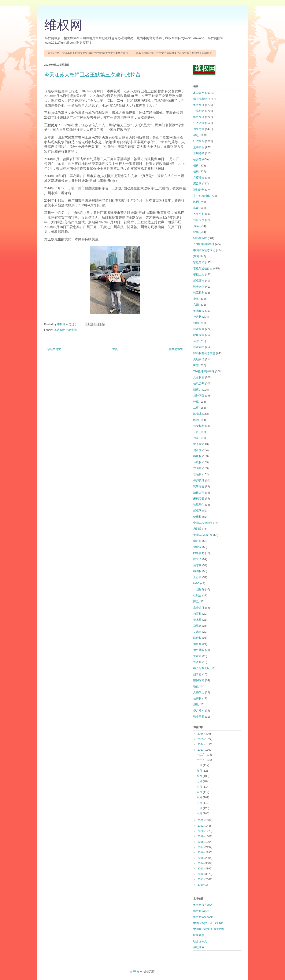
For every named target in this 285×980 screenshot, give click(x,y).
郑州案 (197, 468)
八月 (200, 776)
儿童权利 (199, 377)
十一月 (201, 760)
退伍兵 (197, 644)
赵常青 (197, 674)
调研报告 (199, 486)
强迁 (196, 135)
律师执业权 (200, 238)
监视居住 (199, 505)
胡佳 (196, 686)
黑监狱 (197, 184)
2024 (201, 744)
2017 (201, 847)
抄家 (196, 438)
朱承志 (197, 656)
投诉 (196, 166)
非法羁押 (199, 347)
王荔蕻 (197, 577)
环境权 (197, 462)
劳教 (196, 341)
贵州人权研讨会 (203, 535)
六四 (196, 305)
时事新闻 (199, 553)
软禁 (196, 232)
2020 (201, 831)
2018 (201, 842)
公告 (196, 432)
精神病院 (199, 396)
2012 (201, 874)
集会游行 (199, 608)
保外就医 (199, 650)
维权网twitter (201, 911)
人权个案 (199, 214)
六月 (200, 787)
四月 (200, 797)
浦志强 (197, 565)
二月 (200, 808)
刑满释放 (199, 311)
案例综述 (199, 680)
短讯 (196, 704)
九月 (200, 771)
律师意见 (199, 480)
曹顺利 (197, 474)
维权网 (63, 25)
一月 (200, 813)
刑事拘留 (199, 147)
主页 (115, 349)
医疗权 (197, 638)
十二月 (201, 755)
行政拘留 (72, 330)
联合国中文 (200, 941)
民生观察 (199, 935)
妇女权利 (199, 426)
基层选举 (199, 153)
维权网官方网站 (203, 905)
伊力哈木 (199, 710)
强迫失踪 (199, 220)
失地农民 (199, 359)
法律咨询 (199, 493)
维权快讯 (199, 117)
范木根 (197, 620)
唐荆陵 (197, 529)
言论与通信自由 (203, 268)
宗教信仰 (199, 262)
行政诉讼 (199, 123)
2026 (201, 734)
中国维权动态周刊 (204, 250)
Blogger (138, 971)
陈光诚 (197, 414)
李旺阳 (197, 541)
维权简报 (199, 105)
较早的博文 (176, 349)
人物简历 (199, 692)
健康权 (197, 517)
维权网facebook (203, 917)
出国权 (197, 571)
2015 (201, 858)
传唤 (196, 226)
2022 (201, 820)
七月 (200, 781)
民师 (196, 420)
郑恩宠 (197, 626)
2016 (201, 852)
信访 (196, 171)
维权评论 (199, 281)
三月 (200, 803)
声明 (196, 256)
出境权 (197, 456)
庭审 (196, 208)
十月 (200, 765)
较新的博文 (54, 349)
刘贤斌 (197, 662)
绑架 (196, 365)
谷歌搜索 (199, 947)
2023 (201, 750)
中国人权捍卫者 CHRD (208, 923)
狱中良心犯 (200, 99)
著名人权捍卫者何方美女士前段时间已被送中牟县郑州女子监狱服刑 (174, 53)
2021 (201, 826)
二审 (196, 408)
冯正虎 (197, 450)
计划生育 (199, 589)
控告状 (197, 317)
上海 (196, 299)
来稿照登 (199, 498)
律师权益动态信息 (204, 353)
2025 (201, 739)
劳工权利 (199, 293)
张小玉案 (199, 717)
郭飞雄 (197, 444)
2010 (201, 885)
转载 (196, 402)
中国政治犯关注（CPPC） (209, 929)
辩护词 (197, 547)
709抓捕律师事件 (204, 244)
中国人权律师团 (203, 523)
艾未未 (197, 632)
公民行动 (199, 111)
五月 (200, 792)
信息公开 (199, 383)
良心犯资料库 (201, 196)
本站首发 (59, 330)
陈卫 (196, 601)
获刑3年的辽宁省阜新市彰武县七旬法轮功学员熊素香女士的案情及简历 (88, 53)
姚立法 (197, 559)
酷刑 (196, 202)
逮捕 (196, 323)
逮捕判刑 (199, 190)
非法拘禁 (199, 329)
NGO (196, 583)
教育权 (197, 614)
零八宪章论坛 (201, 668)
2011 (201, 879)
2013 (201, 868)
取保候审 (199, 335)
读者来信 (199, 287)
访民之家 (199, 129)
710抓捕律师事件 (204, 371)
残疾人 (197, 390)
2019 (201, 836)
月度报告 (199, 178)
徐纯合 (197, 595)
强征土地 (199, 274)
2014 (201, 863)
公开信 (197, 159)
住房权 (197, 698)
